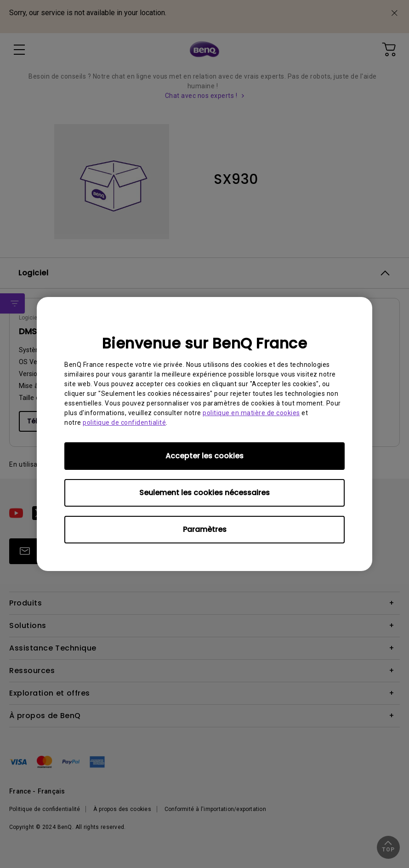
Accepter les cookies (204, 456)
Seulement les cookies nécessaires (204, 493)
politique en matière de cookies (251, 413)
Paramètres (205, 529)
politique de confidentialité (124, 423)
